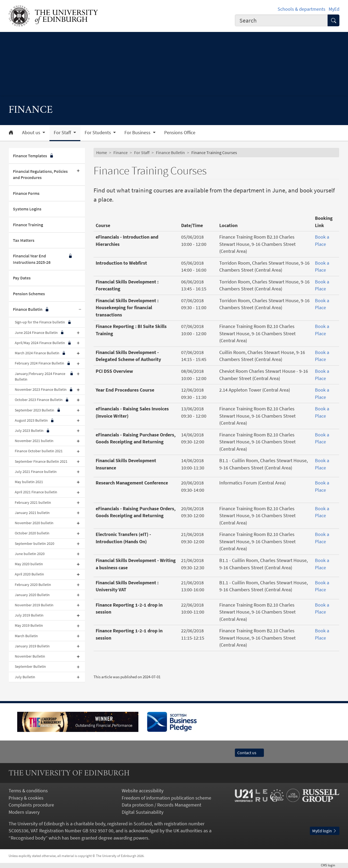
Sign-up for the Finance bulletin (43, 322)
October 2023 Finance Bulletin (42, 400)
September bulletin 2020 (35, 544)
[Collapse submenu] (80, 309)
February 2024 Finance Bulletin (42, 363)
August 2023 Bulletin (34, 420)
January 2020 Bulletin (32, 595)
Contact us (249, 753)
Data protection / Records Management (162, 805)
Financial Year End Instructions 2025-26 (43, 259)
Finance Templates (33, 156)
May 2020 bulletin (29, 564)
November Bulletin (30, 656)
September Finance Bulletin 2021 (41, 461)
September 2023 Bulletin (37, 410)
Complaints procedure (31, 805)
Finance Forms (26, 193)
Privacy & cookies (26, 798)
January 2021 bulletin (32, 513)
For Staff (142, 153)
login (330, 865)
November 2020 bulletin (34, 523)
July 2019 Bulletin (29, 615)
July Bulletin (25, 677)
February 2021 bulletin (33, 502)
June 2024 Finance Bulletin (39, 333)
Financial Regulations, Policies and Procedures (40, 174)
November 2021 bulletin (34, 441)
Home (102, 153)
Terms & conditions (28, 791)
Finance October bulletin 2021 (39, 451)
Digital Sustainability (143, 812)
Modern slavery (24, 812)
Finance (121, 153)
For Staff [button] (63, 133)
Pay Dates (22, 278)
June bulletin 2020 (30, 554)
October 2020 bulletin (32, 533)
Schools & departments (302, 9)
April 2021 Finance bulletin (36, 492)
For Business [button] (138, 133)
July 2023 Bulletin (32, 431)
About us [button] (32, 133)
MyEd (334, 9)
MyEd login (325, 831)
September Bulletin (30, 666)
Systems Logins (27, 209)
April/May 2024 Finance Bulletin (43, 343)
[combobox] (281, 20)
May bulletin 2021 (29, 482)
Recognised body (28, 838)
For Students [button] (98, 133)
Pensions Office (180, 133)
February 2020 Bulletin (33, 585)
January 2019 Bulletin (32, 646)
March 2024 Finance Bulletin (40, 353)
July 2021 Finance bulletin (36, 472)
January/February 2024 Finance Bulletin (44, 377)
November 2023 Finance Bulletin (44, 390)
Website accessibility (143, 791)
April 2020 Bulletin (29, 574)
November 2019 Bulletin (34, 605)
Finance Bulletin (31, 309)
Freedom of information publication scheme (166, 798)
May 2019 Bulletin (29, 625)
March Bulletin (26, 636)
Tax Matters (24, 240)
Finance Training (28, 225)
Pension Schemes (29, 294)
